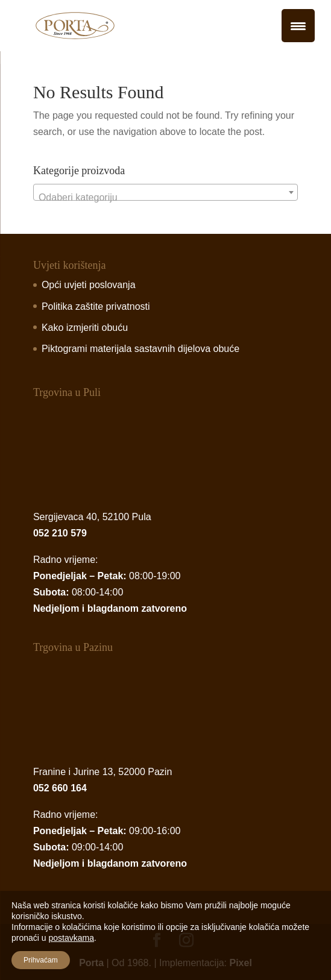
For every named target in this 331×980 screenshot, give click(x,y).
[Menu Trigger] (298, 26)
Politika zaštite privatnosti (96, 306)
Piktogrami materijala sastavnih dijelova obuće (140, 349)
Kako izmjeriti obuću (85, 328)
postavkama (71, 938)
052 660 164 (60, 788)
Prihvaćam (41, 960)
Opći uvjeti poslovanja (89, 285)
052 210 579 (60, 533)
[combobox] (165, 192)
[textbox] (165, 198)
